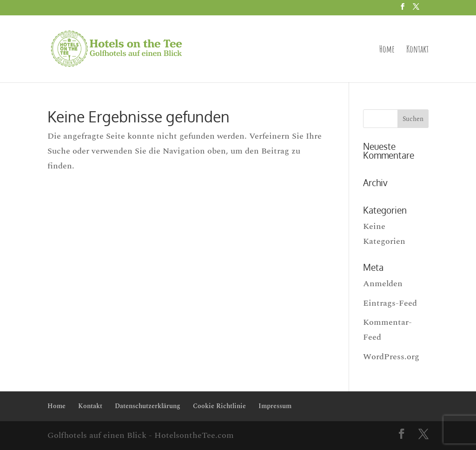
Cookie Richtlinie (219, 406)
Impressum (275, 406)
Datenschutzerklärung (148, 406)
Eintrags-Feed (390, 303)
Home (387, 50)
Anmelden (383, 284)
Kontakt (417, 50)
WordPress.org (391, 357)
